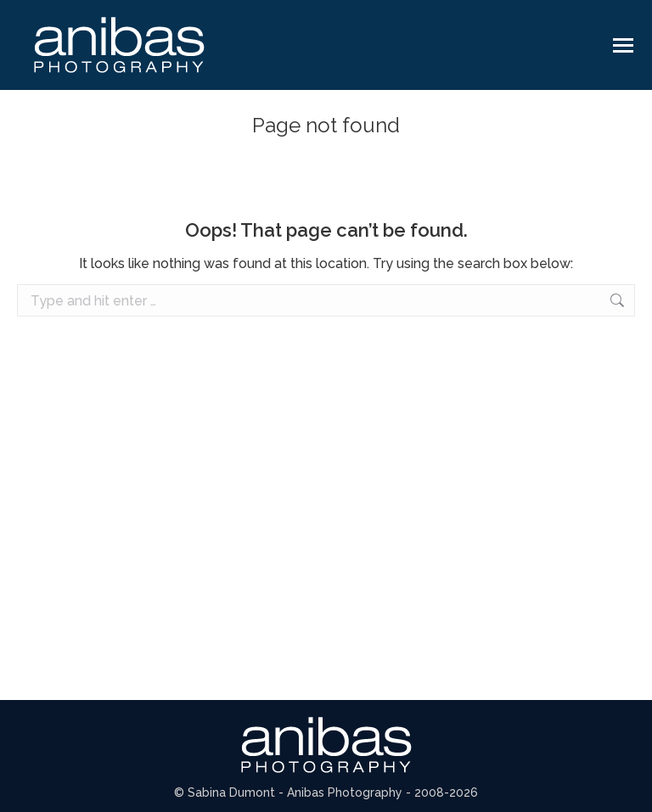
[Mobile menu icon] (623, 45)
